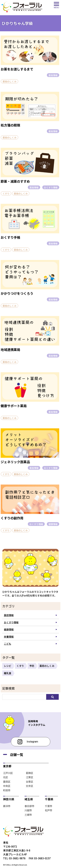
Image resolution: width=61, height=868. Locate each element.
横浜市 (7, 806)
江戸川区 (8, 773)
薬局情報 (53, 75)
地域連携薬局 (10, 350)
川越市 (28, 810)
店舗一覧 (17, 755)
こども (8, 644)
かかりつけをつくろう (17, 293)
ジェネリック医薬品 (15, 462)
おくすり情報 (51, 187)
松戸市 (49, 810)
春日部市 (29, 806)
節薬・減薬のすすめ (15, 181)
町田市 (7, 790)
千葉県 (49, 799)
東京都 (7, 766)
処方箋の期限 (10, 125)
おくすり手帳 (10, 237)
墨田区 (7, 782)
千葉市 (49, 806)
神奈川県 (9, 799)
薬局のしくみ (10, 81)
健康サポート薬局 (14, 406)
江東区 (30, 777)
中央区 (7, 786)
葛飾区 (30, 773)
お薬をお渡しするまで (17, 69)
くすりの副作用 (12, 518)
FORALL (8, 865)
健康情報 (53, 524)
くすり (6, 193)
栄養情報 (9, 637)
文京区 (30, 786)
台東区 (30, 782)
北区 (6, 777)
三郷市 (28, 815)
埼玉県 (29, 799)
